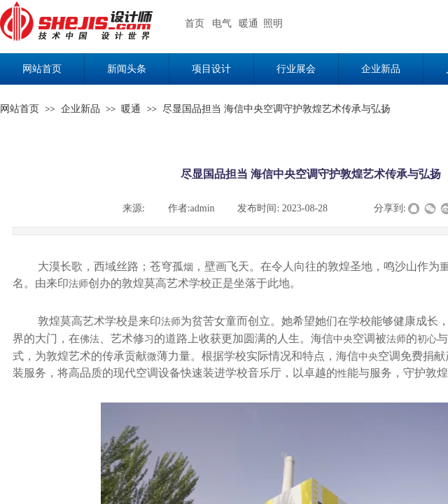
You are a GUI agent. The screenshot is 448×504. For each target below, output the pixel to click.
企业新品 (80, 109)
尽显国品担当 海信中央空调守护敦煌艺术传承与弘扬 (276, 109)
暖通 (131, 109)
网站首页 (20, 109)
